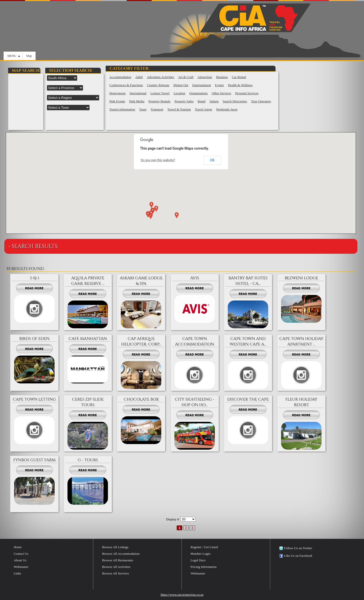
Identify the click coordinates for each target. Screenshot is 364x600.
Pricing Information (204, 567)
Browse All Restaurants (118, 560)
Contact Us (21, 554)
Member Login (200, 554)
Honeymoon (117, 93)
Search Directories (235, 101)
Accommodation (120, 77)
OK (212, 160)
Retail (202, 101)
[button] (156, 210)
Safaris (214, 101)
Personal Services (247, 93)
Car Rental (239, 77)
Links (17, 573)
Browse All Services (116, 573)
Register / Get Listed (204, 547)
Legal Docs (198, 560)
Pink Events (117, 101)
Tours (143, 109)
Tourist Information (122, 109)
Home (18, 547)
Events (219, 85)
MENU (14, 56)
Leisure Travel (160, 93)
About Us (20, 560)
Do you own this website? (158, 160)
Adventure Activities (161, 77)
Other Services (222, 93)
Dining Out (181, 85)
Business (222, 77)
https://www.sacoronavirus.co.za (182, 595)
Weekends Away (227, 109)
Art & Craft (186, 77)
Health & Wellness (240, 85)
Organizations (199, 93)
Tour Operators (261, 101)
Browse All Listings (115, 547)
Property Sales (184, 101)
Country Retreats (158, 85)
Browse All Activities (116, 567)
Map (29, 56)
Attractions (205, 77)
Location (179, 93)
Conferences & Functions (126, 85)
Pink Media (137, 101)
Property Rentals (159, 101)
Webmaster (21, 567)
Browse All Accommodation (121, 554)
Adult (139, 77)
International (138, 93)
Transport (157, 109)
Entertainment (202, 85)
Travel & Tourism (179, 109)
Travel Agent (203, 109)
